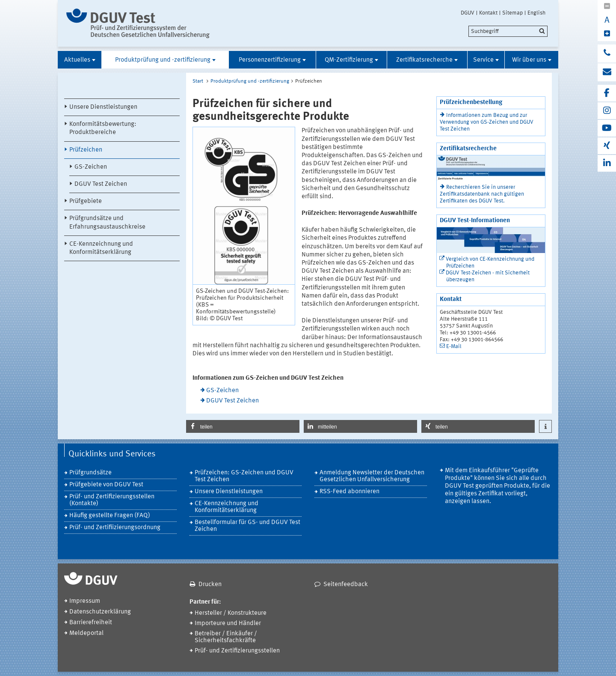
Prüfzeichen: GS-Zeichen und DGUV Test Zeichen (244, 476)
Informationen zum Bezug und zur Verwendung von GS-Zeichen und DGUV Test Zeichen (487, 122)
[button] (243, 426)
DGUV (468, 13)
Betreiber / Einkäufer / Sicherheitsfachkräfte (226, 637)
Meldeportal (86, 633)
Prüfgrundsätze (90, 473)
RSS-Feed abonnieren (349, 492)
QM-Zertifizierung (349, 60)
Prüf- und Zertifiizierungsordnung (115, 528)
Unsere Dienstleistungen (103, 107)
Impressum (85, 601)
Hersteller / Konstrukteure (231, 613)
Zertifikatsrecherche (424, 60)
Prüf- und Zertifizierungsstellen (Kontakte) (112, 500)
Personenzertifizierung (270, 60)
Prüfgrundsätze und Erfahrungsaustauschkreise (107, 223)
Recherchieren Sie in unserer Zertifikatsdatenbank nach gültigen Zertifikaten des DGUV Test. (482, 194)
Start (198, 81)
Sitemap (512, 13)
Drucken (210, 585)
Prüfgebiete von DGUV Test (106, 485)
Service (483, 60)
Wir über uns (529, 60)
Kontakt (488, 13)
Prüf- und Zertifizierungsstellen (237, 651)
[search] (508, 31)
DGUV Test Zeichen (101, 184)
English (536, 13)
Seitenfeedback (346, 585)
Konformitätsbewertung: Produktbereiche (103, 128)
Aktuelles (77, 60)
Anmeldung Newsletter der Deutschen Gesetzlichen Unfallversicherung (372, 476)
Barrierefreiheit (91, 623)
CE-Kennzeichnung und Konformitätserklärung (101, 248)
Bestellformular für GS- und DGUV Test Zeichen (247, 526)
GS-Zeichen (91, 167)
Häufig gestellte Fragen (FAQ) (110, 516)
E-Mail (454, 347)
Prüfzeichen (86, 150)
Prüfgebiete (86, 201)
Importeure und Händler (228, 624)
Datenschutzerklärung (100, 612)
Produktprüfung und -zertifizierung (163, 60)
